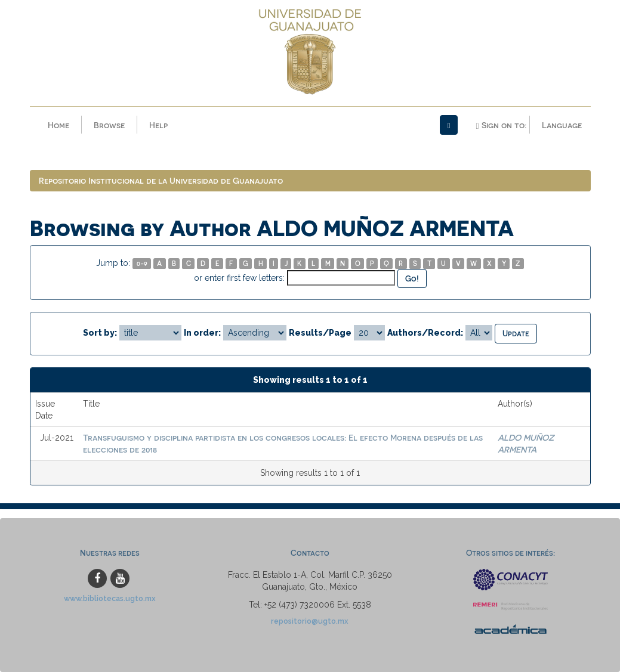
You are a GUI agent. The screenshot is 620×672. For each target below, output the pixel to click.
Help (158, 125)
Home (58, 125)
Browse (109, 125)
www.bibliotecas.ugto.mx (110, 598)
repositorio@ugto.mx (310, 621)
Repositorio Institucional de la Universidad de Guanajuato (161, 180)
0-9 (142, 263)
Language (562, 125)
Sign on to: (501, 125)
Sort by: (100, 333)
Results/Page (320, 333)
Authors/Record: (425, 333)
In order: (202, 333)
